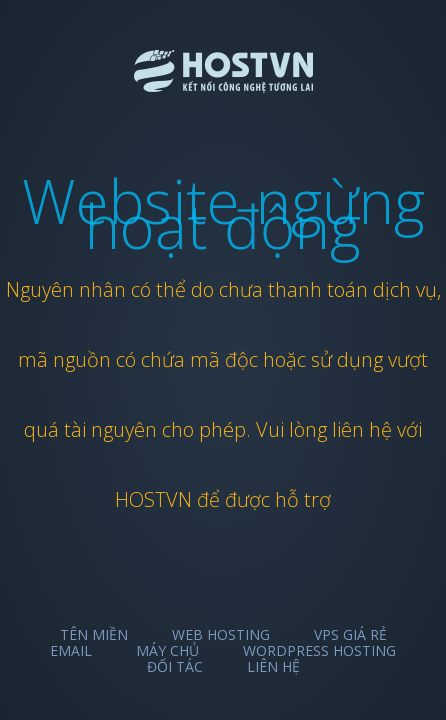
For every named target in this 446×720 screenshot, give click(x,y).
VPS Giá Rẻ (350, 634)
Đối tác (175, 666)
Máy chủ (167, 650)
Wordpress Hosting (319, 650)
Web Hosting (221, 634)
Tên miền (94, 634)
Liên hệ (273, 666)
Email (71, 650)
